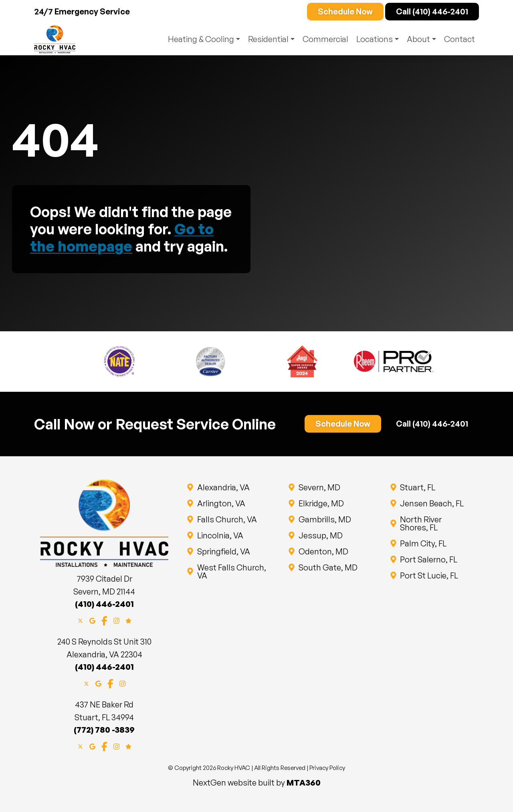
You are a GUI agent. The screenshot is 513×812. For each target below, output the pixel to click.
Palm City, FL (423, 543)
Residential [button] (266, 39)
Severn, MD (319, 487)
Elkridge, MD (321, 503)
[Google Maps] (92, 620)
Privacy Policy (327, 768)
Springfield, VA (223, 551)
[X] (80, 620)
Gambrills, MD (324, 519)
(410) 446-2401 (104, 604)
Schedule (345, 11)
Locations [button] (373, 39)
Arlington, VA (221, 503)
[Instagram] (116, 620)
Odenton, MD (323, 551)
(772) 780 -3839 (104, 730)
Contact (459, 39)
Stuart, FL (417, 487)
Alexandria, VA (223, 487)
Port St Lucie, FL (429, 575)
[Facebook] (104, 620)
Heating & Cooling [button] (198, 39)
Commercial (324, 39)
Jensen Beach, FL (432, 503)
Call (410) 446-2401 (432, 11)
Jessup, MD (320, 535)
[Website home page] (55, 39)
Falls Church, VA (226, 519)
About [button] (418, 39)
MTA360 (304, 783)
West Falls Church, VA (231, 571)
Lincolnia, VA (220, 535)
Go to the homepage (122, 238)
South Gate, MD (327, 567)
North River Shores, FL (434, 523)
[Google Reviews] (128, 620)
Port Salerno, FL (428, 559)
